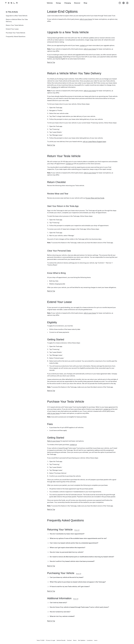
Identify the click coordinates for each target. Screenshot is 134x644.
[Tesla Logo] (11, 3)
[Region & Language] (124, 3)
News (75, 640)
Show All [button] (77, 530)
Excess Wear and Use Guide (95, 198)
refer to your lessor (86, 19)
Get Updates (82, 640)
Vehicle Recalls (61, 640)
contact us (83, 45)
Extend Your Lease (12, 29)
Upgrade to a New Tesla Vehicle (17, 16)
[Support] (120, 3)
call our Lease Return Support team (94, 142)
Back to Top (51, 62)
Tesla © (41, 640)
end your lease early (55, 57)
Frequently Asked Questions (16, 36)
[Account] (127, 3)
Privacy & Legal (50, 640)
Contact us (55, 87)
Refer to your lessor (54, 441)
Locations (90, 640)
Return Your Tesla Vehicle (15, 25)
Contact (69, 640)
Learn (96, 640)
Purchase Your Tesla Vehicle (15, 33)
